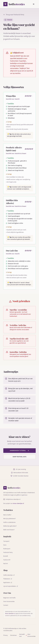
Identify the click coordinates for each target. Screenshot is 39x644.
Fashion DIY (7, 560)
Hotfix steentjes (9, 575)
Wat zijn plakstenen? (10, 519)
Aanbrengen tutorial (20, 451)
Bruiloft (6, 556)
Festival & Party (8, 552)
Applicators (8, 583)
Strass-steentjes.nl (10, 614)
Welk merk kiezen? (9, 530)
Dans (5, 545)
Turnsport (6, 541)
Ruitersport (7, 549)
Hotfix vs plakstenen (9, 522)
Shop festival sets (19, 457)
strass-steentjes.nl (19, 503)
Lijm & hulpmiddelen (11, 586)
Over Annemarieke (9, 602)
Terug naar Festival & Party (14, 15)
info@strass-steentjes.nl (12, 499)
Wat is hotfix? (7, 515)
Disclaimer (14, 635)
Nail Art (6, 564)
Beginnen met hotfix (9, 598)
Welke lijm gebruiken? (10, 526)
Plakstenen (8, 579)
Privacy (6, 635)
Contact (6, 605)
